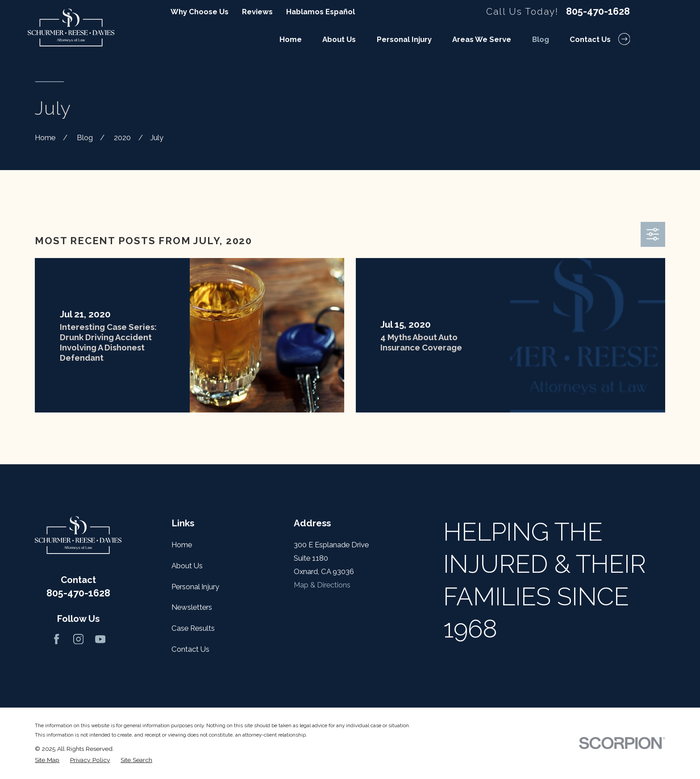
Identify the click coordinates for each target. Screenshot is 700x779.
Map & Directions (322, 585)
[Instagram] (78, 639)
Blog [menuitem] (541, 39)
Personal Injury (195, 587)
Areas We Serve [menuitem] (482, 39)
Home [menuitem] (291, 39)
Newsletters (192, 607)
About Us (187, 566)
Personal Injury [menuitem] (404, 39)
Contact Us (190, 649)
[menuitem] (47, 760)
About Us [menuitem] (339, 39)
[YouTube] (100, 639)
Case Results (193, 628)
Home (182, 545)
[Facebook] (56, 639)
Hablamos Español (321, 12)
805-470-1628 (598, 12)
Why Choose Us (200, 12)
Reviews (257, 12)
